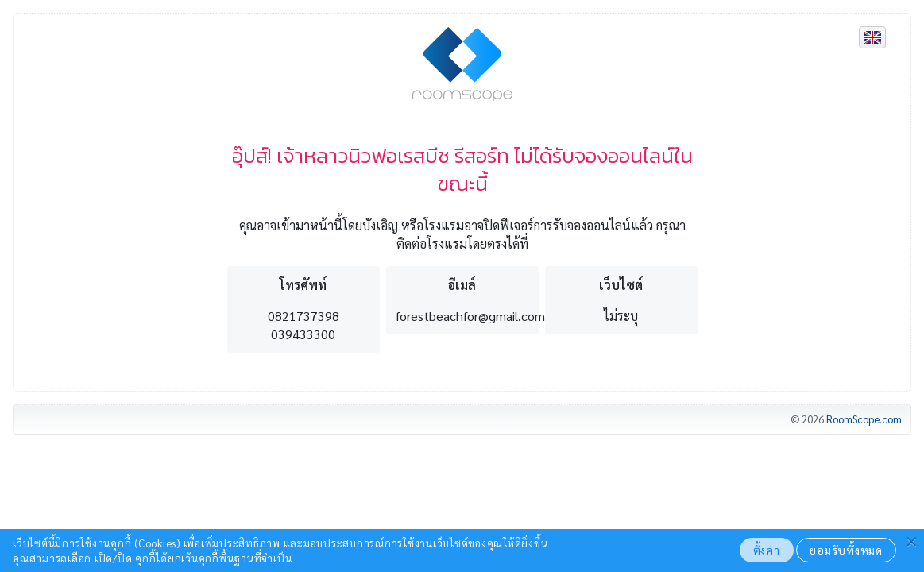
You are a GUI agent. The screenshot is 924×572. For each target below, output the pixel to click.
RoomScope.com (864, 419)
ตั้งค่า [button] (767, 550)
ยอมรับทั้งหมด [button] (846, 550)
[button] (912, 539)
